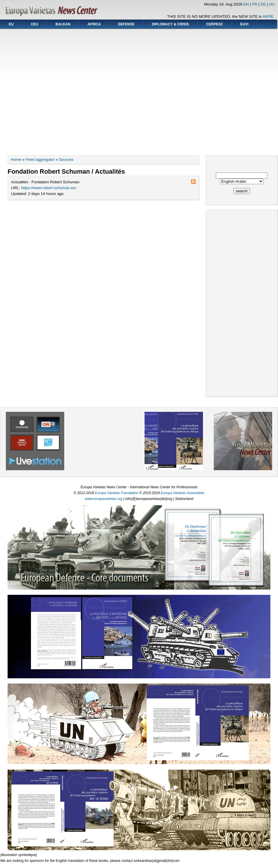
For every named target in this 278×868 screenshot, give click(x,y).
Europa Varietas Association (183, 493)
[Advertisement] (55, 90)
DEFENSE (126, 24)
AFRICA (94, 24)
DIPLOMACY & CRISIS (170, 24)
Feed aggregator (40, 160)
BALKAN (63, 24)
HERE (268, 16)
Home (16, 160)
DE (263, 4)
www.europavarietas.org (104, 499)
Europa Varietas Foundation (117, 493)
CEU (35, 24)
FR (255, 4)
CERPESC (215, 24)
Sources (66, 160)
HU (272, 4)
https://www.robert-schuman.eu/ (49, 188)
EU (11, 24)
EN (246, 4)
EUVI (244, 24)
